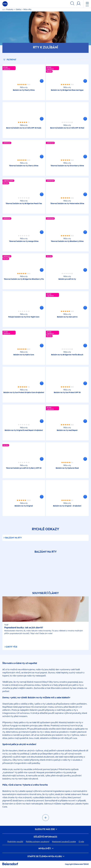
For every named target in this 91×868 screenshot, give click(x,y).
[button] (42, 81)
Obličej (19, 10)
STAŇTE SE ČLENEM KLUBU (45, 856)
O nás (81, 842)
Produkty (10, 10)
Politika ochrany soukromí (38, 842)
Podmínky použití (15, 842)
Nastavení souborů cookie (64, 842)
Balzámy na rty (13, 538)
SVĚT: (46, 849)
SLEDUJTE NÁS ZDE (46, 829)
